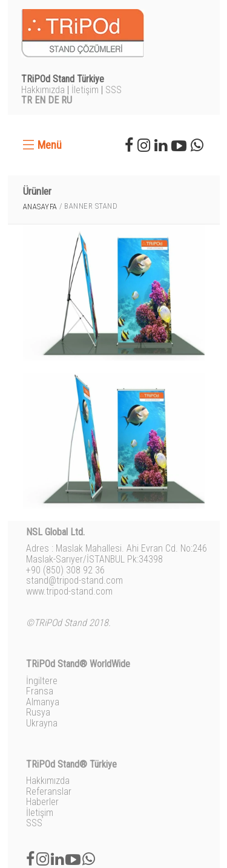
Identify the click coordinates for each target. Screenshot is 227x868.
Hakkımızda (43, 90)
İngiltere (42, 681)
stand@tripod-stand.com (74, 580)
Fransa (40, 691)
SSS (113, 90)
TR (27, 100)
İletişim (85, 90)
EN (40, 100)
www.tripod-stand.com (69, 591)
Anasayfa (40, 207)
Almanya (43, 702)
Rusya (38, 712)
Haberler (42, 802)
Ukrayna (42, 723)
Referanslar (49, 791)
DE (53, 100)
